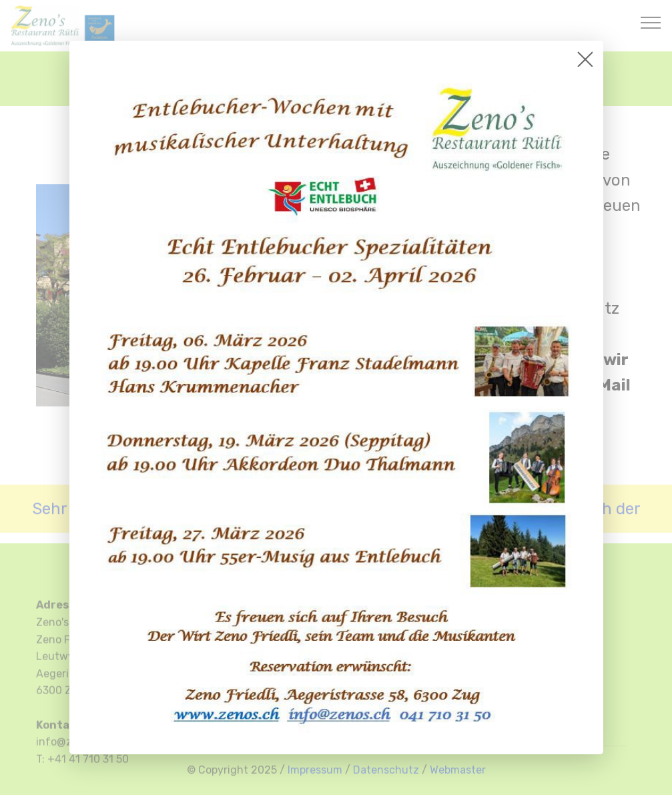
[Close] (585, 59)
